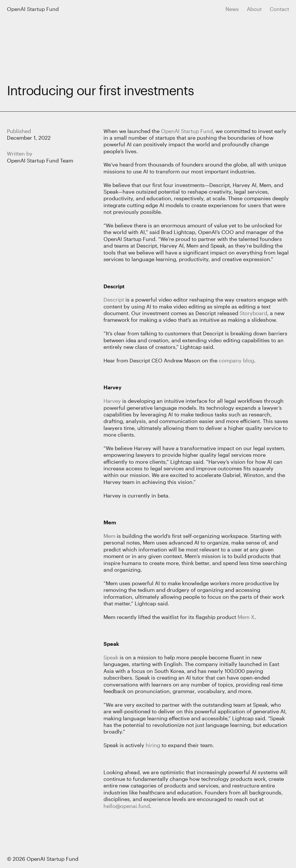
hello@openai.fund (127, 806)
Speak (111, 644)
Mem (110, 522)
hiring (153, 745)
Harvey (112, 387)
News (232, 9)
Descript (114, 286)
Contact (279, 9)
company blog (236, 360)
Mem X (246, 617)
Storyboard (253, 313)
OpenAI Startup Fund (33, 9)
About (254, 9)
